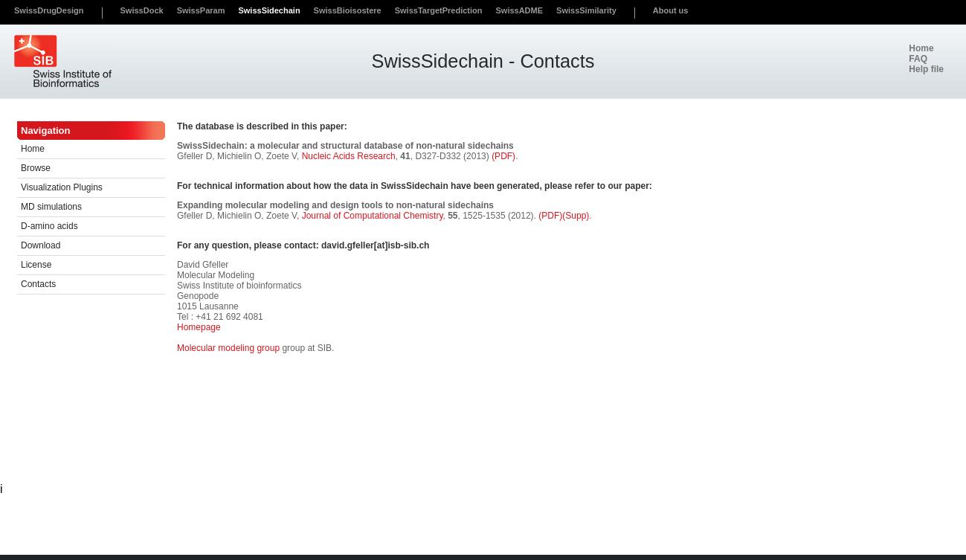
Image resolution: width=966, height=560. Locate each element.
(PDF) (503, 156)
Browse (36, 168)
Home (33, 149)
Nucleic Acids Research (349, 156)
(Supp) (576, 216)
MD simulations (51, 207)
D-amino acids (49, 226)
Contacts (38, 284)
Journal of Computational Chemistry (373, 216)
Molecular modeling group (228, 348)
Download (41, 245)
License (36, 265)
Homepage (199, 327)
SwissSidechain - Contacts (483, 61)
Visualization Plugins (62, 187)
